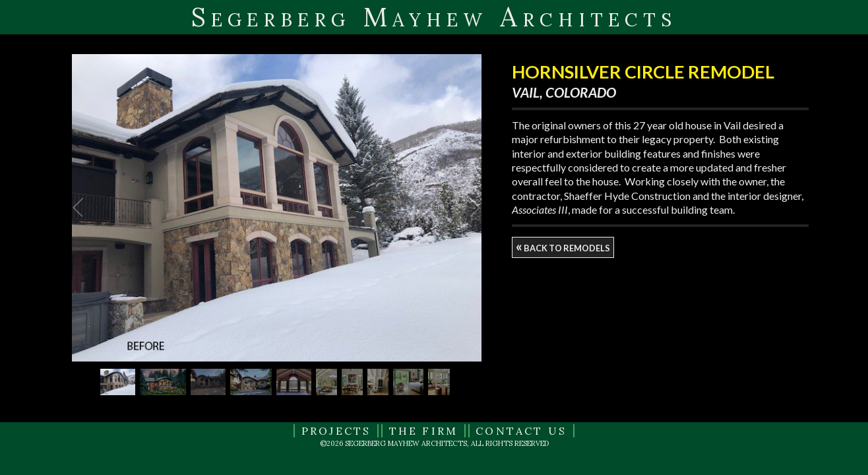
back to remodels (563, 246)
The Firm (424, 431)
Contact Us (521, 431)
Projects (336, 431)
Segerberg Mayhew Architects (434, 17)
